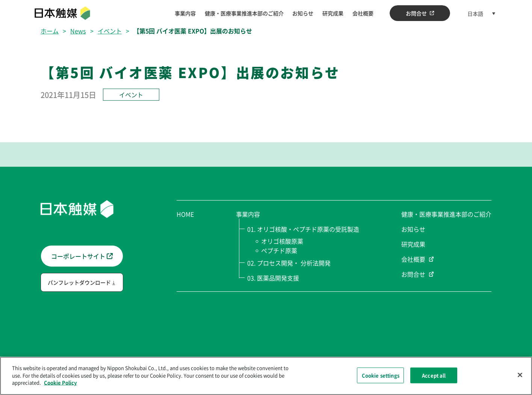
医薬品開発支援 (278, 278)
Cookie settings (381, 376)
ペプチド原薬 (280, 250)
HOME (185, 214)
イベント (110, 31)
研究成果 (333, 13)
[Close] (520, 376)
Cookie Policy (60, 384)
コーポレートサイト (82, 256)
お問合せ (420, 13)
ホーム (50, 31)
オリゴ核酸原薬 (283, 241)
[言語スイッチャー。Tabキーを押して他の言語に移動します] (481, 13)
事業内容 (185, 13)
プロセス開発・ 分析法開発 (294, 263)
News (78, 31)
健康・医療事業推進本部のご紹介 (244, 13)
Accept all (434, 376)
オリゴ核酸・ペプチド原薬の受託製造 (308, 229)
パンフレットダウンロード (79, 282)
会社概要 (363, 13)
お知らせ (303, 13)
